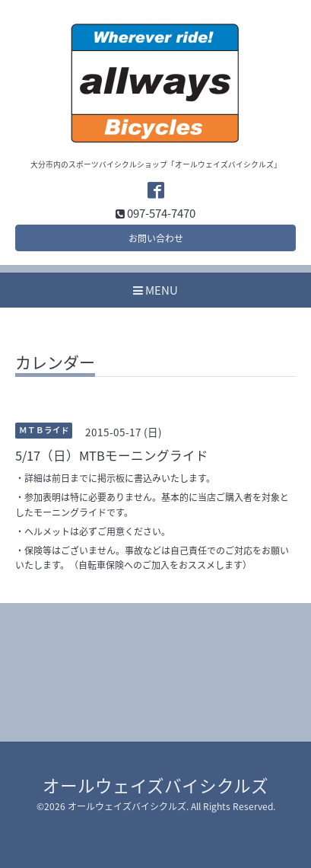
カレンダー (55, 364)
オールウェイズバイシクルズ (155, 785)
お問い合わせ (156, 238)
